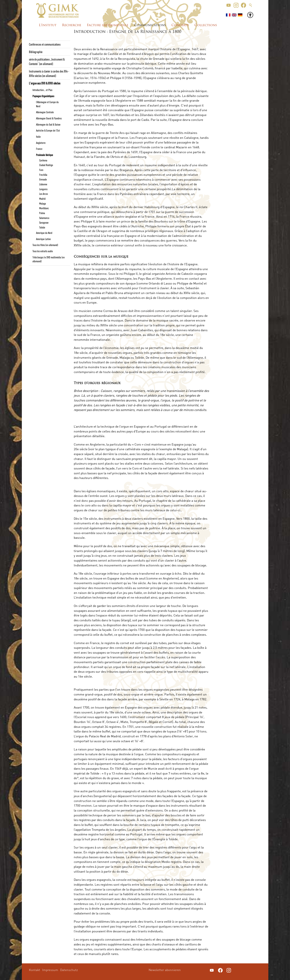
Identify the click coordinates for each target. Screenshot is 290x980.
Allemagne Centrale (45, 112)
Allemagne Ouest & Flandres (49, 118)
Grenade (43, 179)
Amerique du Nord (44, 233)
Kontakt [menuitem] (35, 970)
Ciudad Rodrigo (46, 165)
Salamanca (44, 218)
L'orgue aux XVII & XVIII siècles (45, 83)
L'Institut (48, 25)
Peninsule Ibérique (45, 155)
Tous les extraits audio (43, 251)
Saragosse (44, 222)
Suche (251, 5)
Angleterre (41, 143)
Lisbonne (43, 184)
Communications (150, 25)
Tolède (42, 227)
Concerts (180, 25)
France (39, 149)
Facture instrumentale (108, 25)
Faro (41, 170)
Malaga (43, 203)
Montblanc (44, 208)
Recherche (72, 25)
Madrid (42, 199)
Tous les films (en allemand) (45, 245)
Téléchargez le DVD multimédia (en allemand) (49, 259)
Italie (38, 137)
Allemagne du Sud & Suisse (48, 124)
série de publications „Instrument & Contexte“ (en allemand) (47, 61)
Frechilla (43, 175)
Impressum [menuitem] (50, 970)
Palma (42, 213)
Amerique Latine (43, 239)
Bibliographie (36, 52)
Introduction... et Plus (42, 90)
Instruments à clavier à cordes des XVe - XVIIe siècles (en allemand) (49, 73)
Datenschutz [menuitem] (69, 970)
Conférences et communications (45, 44)
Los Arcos (44, 194)
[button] (229, 5)
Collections (206, 25)
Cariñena (43, 160)
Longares (43, 189)
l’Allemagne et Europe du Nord (47, 104)
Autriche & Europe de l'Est (48, 130)
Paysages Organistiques (43, 96)
